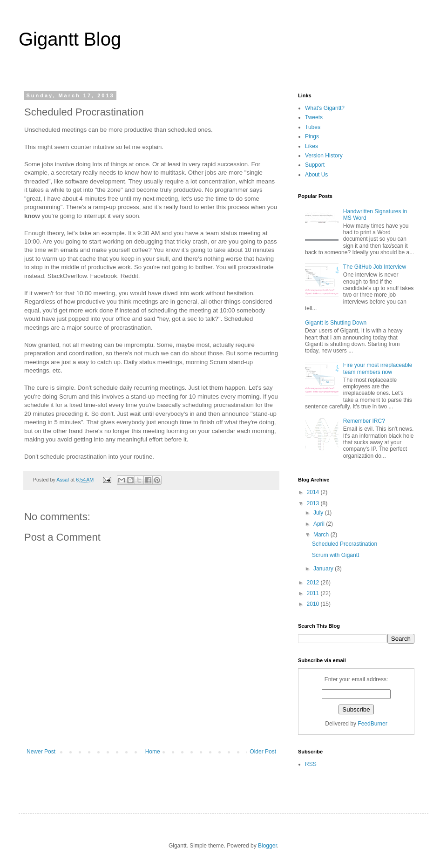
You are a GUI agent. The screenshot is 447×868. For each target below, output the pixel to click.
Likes (312, 146)
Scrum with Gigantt (335, 555)
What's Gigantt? (325, 108)
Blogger (268, 846)
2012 (314, 583)
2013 (314, 503)
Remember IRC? (364, 421)
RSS (311, 764)
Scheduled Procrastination (345, 544)
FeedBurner (372, 724)
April (320, 524)
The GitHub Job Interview (375, 267)
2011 (314, 593)
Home (153, 752)
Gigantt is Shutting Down (336, 323)
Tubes (313, 127)
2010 (314, 604)
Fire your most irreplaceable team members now (378, 368)
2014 (314, 492)
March (322, 535)
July (319, 513)
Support (315, 165)
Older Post (263, 752)
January (324, 569)
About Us (316, 175)
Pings (312, 136)
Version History (324, 156)
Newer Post (41, 752)
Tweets (314, 117)
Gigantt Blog (70, 39)
